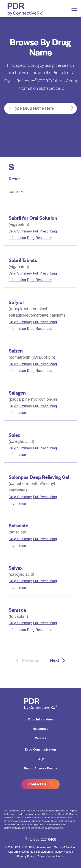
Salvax (16, 568)
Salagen (17, 393)
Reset (14, 179)
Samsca (17, 610)
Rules (40, 856)
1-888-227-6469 (43, 839)
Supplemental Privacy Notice (53, 852)
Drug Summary (20, 231)
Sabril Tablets (23, 260)
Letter (14, 191)
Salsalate (18, 525)
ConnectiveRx (55, 856)
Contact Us (37, 784)
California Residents (21, 852)
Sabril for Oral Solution (33, 218)
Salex (14, 435)
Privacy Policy (26, 856)
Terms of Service (64, 847)
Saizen (16, 351)
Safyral (16, 302)
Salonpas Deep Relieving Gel (39, 477)
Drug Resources (40, 238)
